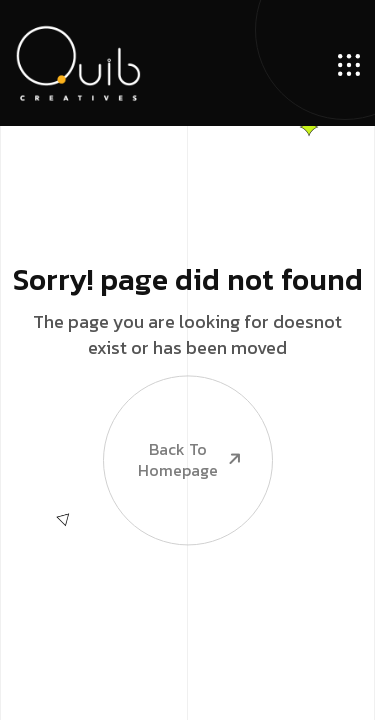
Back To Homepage (174, 428)
